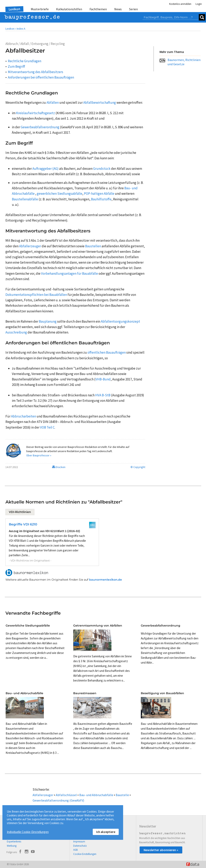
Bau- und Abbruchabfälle (96, 795)
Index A (21, 29)
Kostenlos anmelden (180, 4)
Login (199, 4)
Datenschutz (80, 846)
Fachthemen (98, 9)
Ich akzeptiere (106, 832)
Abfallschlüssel (66, 795)
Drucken (59, 467)
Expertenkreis (14, 842)
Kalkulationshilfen (69, 9)
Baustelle (122, 795)
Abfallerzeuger (43, 795)
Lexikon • (11, 29)
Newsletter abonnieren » (161, 850)
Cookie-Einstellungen (85, 854)
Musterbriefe (40, 9)
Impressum (79, 842)
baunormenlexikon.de (106, 580)
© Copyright (138, 467)
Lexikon (14, 9)
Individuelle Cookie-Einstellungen (28, 832)
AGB (75, 850)
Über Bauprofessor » (39, 455)
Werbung (12, 846)
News (118, 9)
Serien (133, 9)
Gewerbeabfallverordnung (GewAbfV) (58, 800)
